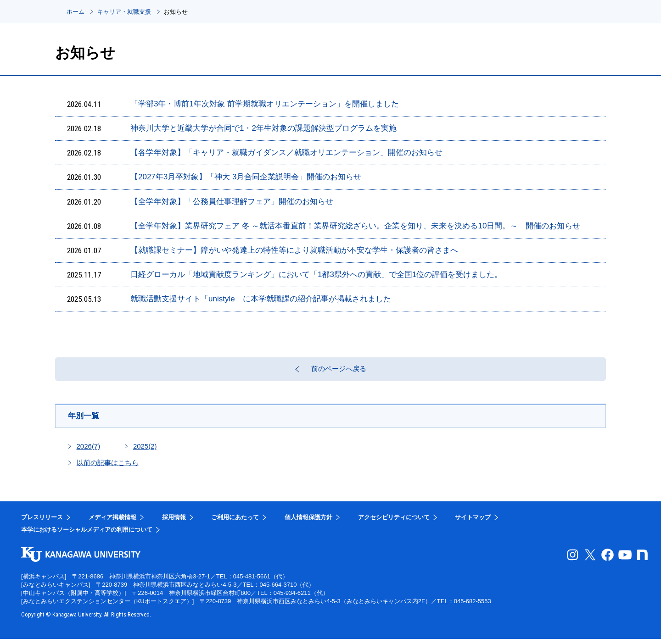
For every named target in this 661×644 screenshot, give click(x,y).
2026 (89, 451)
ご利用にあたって (235, 522)
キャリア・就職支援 (124, 12)
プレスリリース (42, 522)
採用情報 (174, 522)
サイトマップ (473, 522)
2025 (145, 451)
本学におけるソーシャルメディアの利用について (87, 535)
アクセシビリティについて (394, 522)
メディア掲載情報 (112, 522)
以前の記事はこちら (108, 468)
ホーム (76, 12)
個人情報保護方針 (308, 522)
